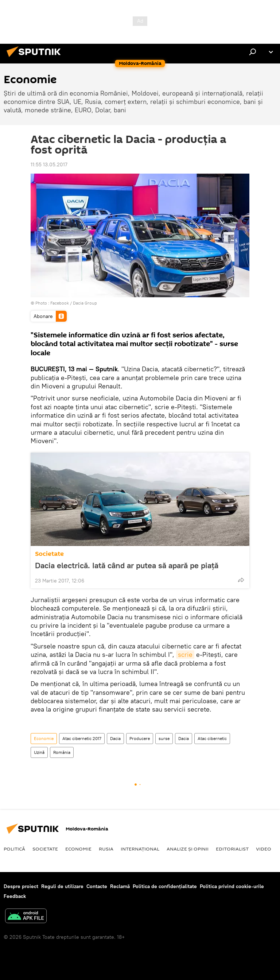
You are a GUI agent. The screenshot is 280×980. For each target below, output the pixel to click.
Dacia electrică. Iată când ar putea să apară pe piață (127, 565)
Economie (44, 738)
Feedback (15, 896)
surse (164, 738)
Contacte (97, 886)
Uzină (39, 752)
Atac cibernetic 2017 (82, 738)
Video (264, 849)
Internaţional (140, 849)
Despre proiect (21, 886)
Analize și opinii (188, 849)
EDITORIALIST (232, 849)
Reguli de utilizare (62, 886)
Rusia (106, 849)
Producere (140, 738)
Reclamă (120, 886)
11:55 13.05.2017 (49, 164)
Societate (49, 554)
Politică (14, 849)
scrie (185, 654)
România (62, 752)
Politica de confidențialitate (165, 886)
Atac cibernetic (212, 738)
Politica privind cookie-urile (232, 886)
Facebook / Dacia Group (74, 303)
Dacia (115, 738)
